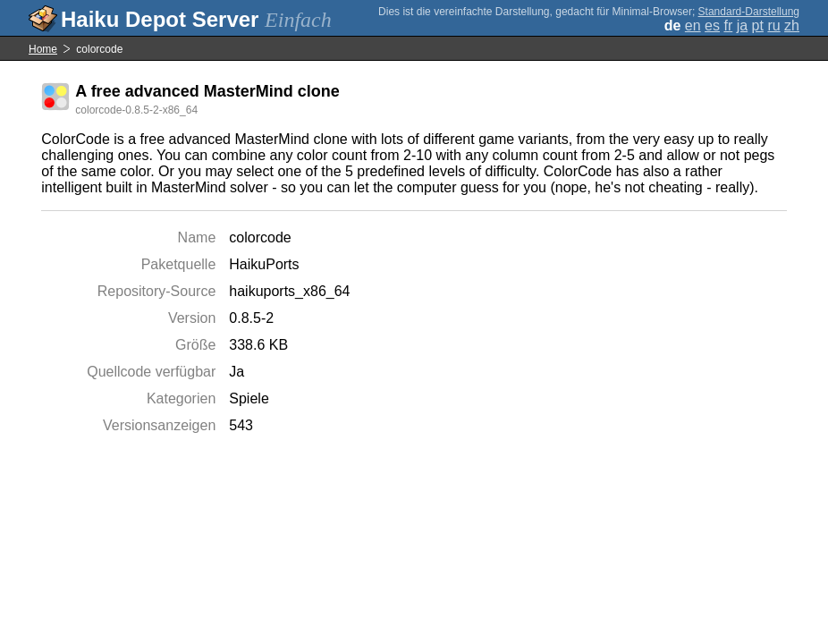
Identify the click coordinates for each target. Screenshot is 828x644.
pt (758, 25)
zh (792, 25)
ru (773, 25)
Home (43, 49)
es (712, 25)
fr (728, 25)
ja (742, 25)
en (693, 25)
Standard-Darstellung (749, 12)
